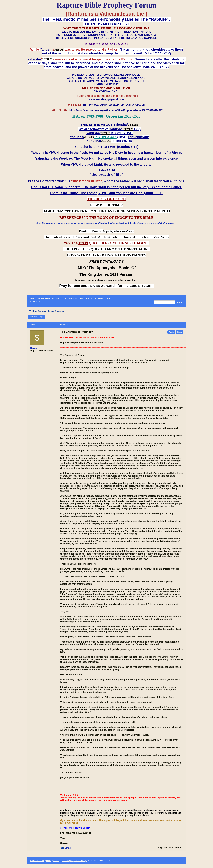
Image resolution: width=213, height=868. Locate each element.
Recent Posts (35, 302)
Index (48, 298)
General (56, 298)
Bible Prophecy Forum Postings (74, 298)
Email (68, 848)
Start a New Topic (37, 317)
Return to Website (37, 298)
